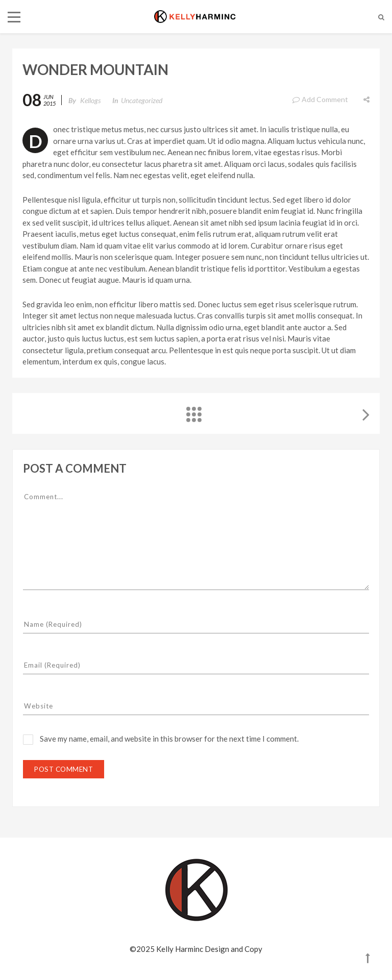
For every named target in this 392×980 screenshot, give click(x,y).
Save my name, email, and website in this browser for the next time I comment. (169, 739)
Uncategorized (142, 100)
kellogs (90, 100)
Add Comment (320, 99)
